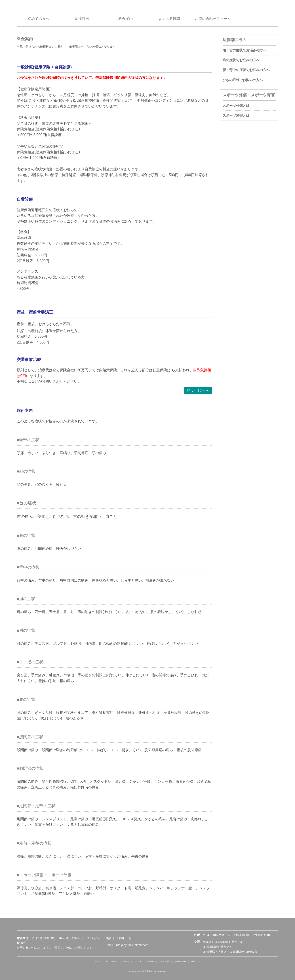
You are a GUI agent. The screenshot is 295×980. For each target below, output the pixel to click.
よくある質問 (164, 962)
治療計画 (150, 962)
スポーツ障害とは (236, 115)
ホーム (97, 962)
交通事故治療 (181, 962)
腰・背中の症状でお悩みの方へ (246, 70)
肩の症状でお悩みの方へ (241, 60)
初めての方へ (111, 962)
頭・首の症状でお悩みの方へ (244, 50)
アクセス (138, 962)
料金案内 (125, 962)
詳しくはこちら (198, 390)
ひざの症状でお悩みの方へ (243, 80)
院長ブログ (196, 962)
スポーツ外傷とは (236, 106)
